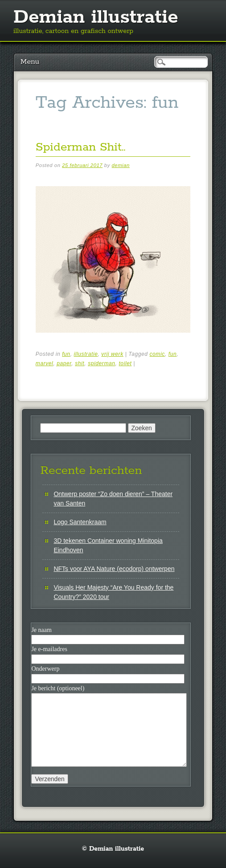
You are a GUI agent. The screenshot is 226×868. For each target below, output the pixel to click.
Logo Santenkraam (80, 522)
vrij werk (112, 354)
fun (66, 354)
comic (157, 354)
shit (80, 363)
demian (121, 165)
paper (64, 363)
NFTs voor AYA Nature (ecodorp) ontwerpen (114, 569)
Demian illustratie (96, 17)
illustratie (86, 354)
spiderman (101, 363)
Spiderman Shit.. (81, 147)
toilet (125, 363)
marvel (45, 363)
